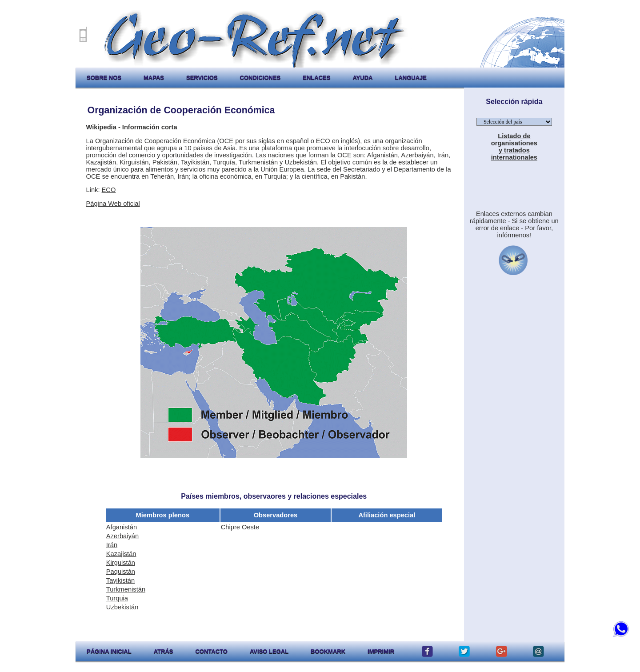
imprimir (381, 651)
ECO (109, 190)
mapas (154, 78)
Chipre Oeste (240, 527)
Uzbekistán (122, 607)
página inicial (109, 651)
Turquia (117, 598)
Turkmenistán (126, 589)
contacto (211, 651)
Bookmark (328, 651)
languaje (411, 78)
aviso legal (269, 651)
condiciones (260, 78)
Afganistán (122, 527)
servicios (202, 78)
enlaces (316, 78)
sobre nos (104, 78)
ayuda (362, 78)
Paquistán (121, 572)
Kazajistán (121, 554)
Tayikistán (120, 580)
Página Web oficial (113, 204)
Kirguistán (121, 563)
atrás (164, 651)
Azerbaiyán (122, 536)
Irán (112, 545)
